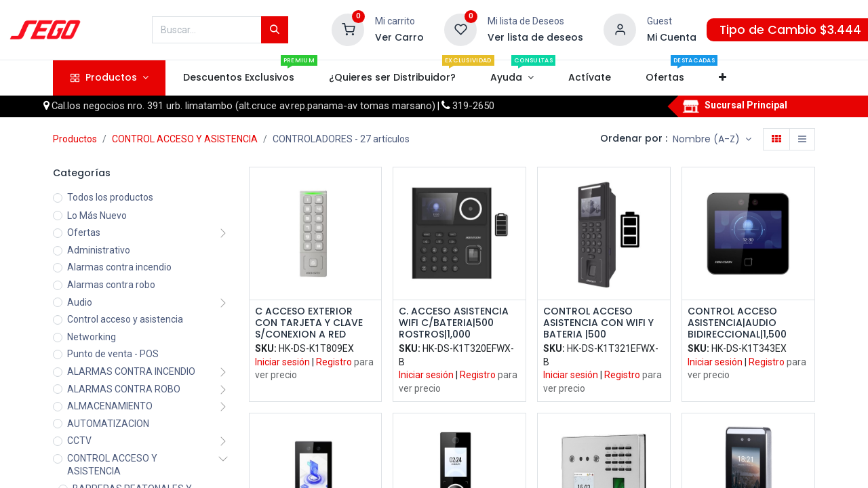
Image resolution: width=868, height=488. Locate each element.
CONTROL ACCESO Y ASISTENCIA (185, 139)
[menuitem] (238, 78)
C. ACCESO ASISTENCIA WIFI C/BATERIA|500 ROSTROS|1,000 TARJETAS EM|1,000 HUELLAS (454, 323)
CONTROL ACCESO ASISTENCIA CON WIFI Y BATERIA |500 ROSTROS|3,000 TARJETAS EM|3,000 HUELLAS (598, 323)
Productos (75, 139)
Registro (334, 362)
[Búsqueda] (275, 30)
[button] (723, 78)
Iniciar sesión (282, 362)
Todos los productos (110, 197)
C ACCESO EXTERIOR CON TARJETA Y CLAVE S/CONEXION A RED (309, 323)
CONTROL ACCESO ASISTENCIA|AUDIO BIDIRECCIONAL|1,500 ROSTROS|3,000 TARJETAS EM (737, 323)
